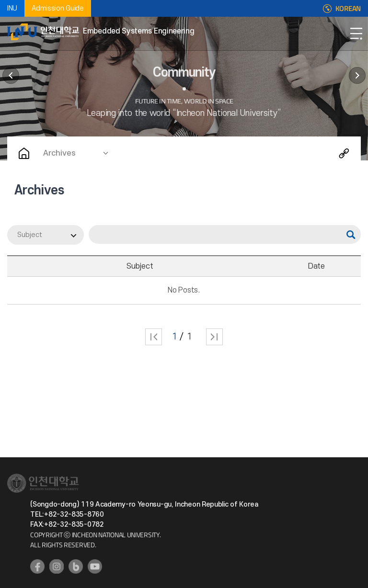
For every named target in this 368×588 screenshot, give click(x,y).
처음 (154, 337)
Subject (30, 235)
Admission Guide (58, 8)
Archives (59, 153)
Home (24, 153)
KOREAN (348, 9)
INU (12, 8)
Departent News (11, 75)
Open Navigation (356, 34)
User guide (357, 75)
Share (344, 153)
